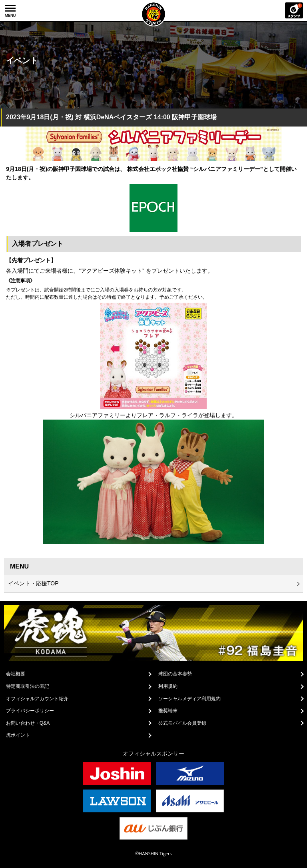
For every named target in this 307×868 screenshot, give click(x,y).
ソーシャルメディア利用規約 (189, 699)
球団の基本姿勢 (175, 674)
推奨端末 (168, 711)
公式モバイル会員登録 (182, 723)
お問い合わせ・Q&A (28, 723)
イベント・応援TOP (33, 583)
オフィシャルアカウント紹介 (37, 699)
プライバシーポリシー (30, 711)
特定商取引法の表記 (28, 686)
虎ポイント (18, 735)
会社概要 (16, 674)
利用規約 (168, 686)
